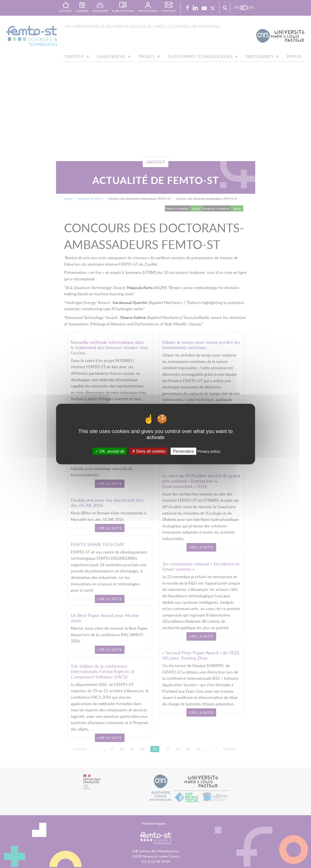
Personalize (184, 451)
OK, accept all (110, 451)
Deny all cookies (149, 451)
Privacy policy (209, 451)
